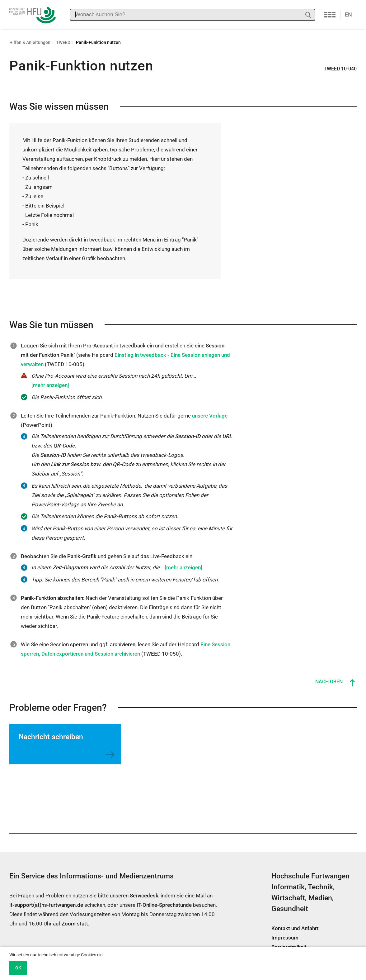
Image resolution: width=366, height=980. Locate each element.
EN (348, 14)
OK (18, 968)
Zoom (69, 924)
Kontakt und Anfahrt (295, 928)
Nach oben (329, 682)
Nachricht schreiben (51, 737)
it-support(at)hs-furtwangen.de (46, 905)
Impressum (285, 938)
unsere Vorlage (210, 416)
